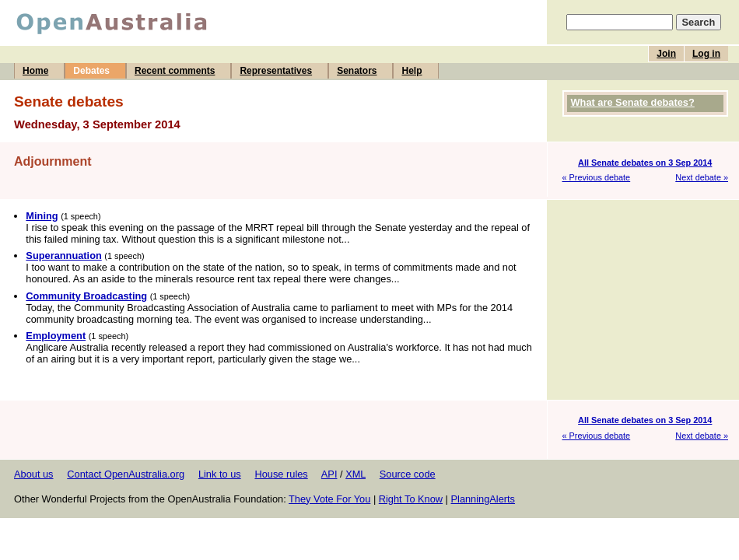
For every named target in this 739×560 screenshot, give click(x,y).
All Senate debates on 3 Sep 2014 (645, 163)
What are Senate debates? (633, 102)
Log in (706, 54)
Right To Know (411, 499)
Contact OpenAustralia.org (126, 474)
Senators (357, 71)
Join (666, 54)
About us (34, 474)
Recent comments (175, 71)
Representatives (276, 71)
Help (412, 71)
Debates (91, 71)
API (329, 474)
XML (355, 474)
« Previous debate (597, 177)
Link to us (220, 474)
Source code (408, 474)
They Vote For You (329, 499)
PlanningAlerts (483, 499)
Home (35, 71)
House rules (281, 474)
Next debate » (702, 177)
